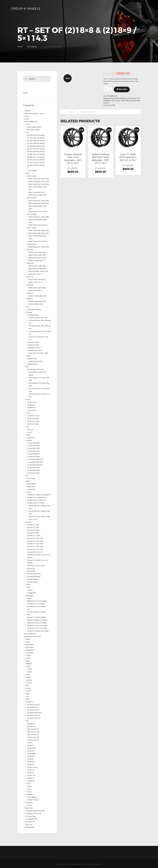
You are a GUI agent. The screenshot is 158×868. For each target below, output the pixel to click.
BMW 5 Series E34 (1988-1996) (39, 200)
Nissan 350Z (31, 485)
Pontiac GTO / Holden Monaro (37, 496)
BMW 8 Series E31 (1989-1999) (39, 246)
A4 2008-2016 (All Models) (36, 146)
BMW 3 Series (32, 176)
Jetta (29, 613)
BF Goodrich (30, 646)
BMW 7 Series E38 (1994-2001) (39, 233)
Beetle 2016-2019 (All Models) (37, 600)
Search (26, 79)
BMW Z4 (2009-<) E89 (36, 303)
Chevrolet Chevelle (33, 342)
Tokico (28, 640)
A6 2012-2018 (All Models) (36, 160)
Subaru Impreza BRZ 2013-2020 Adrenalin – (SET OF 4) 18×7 (101, 159)
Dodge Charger (32, 358)
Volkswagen (30, 594)
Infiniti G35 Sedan (33, 418)
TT (28, 168)
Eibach (28, 638)
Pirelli (28, 697)
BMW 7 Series (32, 227)
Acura (28, 124)
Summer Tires (30, 820)
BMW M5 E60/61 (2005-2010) (38, 271)
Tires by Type (29, 806)
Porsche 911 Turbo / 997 (35, 548)
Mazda (28, 434)
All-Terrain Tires (31, 814)
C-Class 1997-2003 (33, 445)
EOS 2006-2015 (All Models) (36, 605)
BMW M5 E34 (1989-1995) (37, 265)
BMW (28, 173)
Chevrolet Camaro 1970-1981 (38, 317)
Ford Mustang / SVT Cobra (125, 98)
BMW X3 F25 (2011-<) (36, 282)
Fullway (28, 665)
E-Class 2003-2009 (33, 469)
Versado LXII (31, 779)
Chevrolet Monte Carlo (34, 350)
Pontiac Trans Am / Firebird (36, 502)
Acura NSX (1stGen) (34, 130)
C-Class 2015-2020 (33, 456)
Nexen (28, 692)
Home (20, 47)
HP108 (29, 667)
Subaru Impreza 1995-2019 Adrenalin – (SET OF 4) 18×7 (73, 159)
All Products (32, 47)
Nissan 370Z (31, 488)
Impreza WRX (32, 591)
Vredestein (29, 792)
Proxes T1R (31, 768)
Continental (30, 651)
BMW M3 (30, 249)
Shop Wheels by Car (31, 121)
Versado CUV (31, 773)
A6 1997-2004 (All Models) (36, 154)
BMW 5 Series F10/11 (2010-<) (38, 211)
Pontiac (28, 491)
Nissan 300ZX (32, 483)
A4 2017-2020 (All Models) (36, 149)
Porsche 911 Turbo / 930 (35, 537)
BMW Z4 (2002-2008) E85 (37, 301)
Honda (28, 399)
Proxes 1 (30, 741)
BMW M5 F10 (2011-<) (36, 274)
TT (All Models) (32, 170)
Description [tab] (71, 112)
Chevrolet (29, 312)
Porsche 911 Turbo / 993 (35, 543)
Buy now (123, 89)
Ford (113, 98)
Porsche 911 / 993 (33, 526)
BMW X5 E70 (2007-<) (36, 290)
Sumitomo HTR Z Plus (34, 711)
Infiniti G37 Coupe (33, 420)
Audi (27, 132)
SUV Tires (29, 822)
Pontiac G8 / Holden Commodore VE (39, 494)
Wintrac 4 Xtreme (33, 798)
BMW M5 (30, 263)
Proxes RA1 (31, 754)
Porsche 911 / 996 (33, 529)
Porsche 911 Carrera (34, 534)
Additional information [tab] (88, 112)
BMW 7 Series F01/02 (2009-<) (38, 241)
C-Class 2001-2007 (33, 447)
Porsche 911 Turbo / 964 (35, 540)
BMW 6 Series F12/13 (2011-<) (38, 225)
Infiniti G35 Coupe (33, 415)
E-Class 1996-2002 (33, 466)
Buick (28, 306)
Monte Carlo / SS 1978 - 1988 (38, 352)
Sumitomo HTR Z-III (34, 716)
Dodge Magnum (32, 363)
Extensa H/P (31, 725)
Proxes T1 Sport (32, 765)
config (26, 116)
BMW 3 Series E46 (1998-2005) (39, 184)
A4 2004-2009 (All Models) (36, 143)
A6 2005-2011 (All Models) (36, 157)
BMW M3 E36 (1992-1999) (37, 255)
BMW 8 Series (32, 244)
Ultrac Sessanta (32, 795)
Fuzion (28, 673)
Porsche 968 (31, 570)
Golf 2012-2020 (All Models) (36, 610)
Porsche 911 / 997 (33, 532)
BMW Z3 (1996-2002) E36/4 (38, 295)
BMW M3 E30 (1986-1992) (37, 252)
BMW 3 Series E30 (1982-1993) (39, 179)
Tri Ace (28, 782)
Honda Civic (31, 404)
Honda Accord (32, 401)
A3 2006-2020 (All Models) (36, 135)
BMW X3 (30, 276)
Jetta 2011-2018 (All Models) (37, 616)
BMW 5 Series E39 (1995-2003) (39, 203)
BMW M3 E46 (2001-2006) (37, 257)
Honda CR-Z (31, 407)
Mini (27, 475)
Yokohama (29, 801)
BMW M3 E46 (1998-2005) (37, 195)
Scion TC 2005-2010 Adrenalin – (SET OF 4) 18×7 (128, 157)
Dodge (28, 355)
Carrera (29, 784)
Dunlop (28, 657)
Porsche (28, 521)
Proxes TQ (30, 771)
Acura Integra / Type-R (34, 127)
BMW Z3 (30, 293)
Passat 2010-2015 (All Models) (37, 621)
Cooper (28, 654)
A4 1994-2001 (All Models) (36, 138)
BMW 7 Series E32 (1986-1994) (39, 230)
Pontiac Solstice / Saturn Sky (36, 499)
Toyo (27, 719)
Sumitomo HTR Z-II (33, 714)
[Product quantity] (109, 89)
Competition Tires (32, 817)
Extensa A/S (31, 722)
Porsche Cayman (33, 581)
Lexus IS (30, 431)
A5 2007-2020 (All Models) (36, 151)
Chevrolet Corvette (33, 344)
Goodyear (29, 678)
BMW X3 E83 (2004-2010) (37, 279)
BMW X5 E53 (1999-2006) (37, 287)
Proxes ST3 (31, 760)
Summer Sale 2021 (31, 632)
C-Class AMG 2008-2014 (35, 464)
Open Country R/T (33, 738)
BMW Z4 (30, 298)
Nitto (27, 695)
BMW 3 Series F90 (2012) (37, 192)
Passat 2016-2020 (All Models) (37, 624)
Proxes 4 (30, 744)
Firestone (29, 662)
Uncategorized (29, 825)
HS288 (29, 670)
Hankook (29, 681)
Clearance (28, 111)
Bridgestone (30, 648)
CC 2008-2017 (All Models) (36, 602)
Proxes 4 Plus (31, 746)
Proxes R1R (31, 749)
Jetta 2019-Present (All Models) (37, 619)
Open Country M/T (33, 735)
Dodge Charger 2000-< (36, 361)
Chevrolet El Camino (34, 347)
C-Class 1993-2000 (33, 442)
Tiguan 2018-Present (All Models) (38, 629)
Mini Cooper (31, 477)
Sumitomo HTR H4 (33, 708)
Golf (28, 608)
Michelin (29, 689)
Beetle (29, 597)
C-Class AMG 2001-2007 (35, 461)
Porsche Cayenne (33, 578)
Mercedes (29, 439)
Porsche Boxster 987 (34, 575)
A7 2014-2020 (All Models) (36, 162)
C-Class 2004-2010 (33, 450)
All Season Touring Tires (33, 811)
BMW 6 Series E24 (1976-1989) (39, 217)
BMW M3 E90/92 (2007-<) (37, 260)
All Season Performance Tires (35, 809)
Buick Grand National (34, 309)
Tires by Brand (29, 643)
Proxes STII (31, 763)
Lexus (28, 426)
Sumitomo (29, 700)
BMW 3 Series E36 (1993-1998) (39, 181)
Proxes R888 (31, 752)
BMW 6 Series (32, 214)
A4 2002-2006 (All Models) (36, 141)
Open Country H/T (33, 733)
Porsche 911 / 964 (33, 524)
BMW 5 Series (32, 198)
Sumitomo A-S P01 (33, 703)
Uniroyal (28, 790)
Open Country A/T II (34, 730)
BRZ (29, 586)
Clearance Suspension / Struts (34, 113)
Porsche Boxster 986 (34, 572)
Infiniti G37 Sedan (33, 423)
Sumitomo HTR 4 (33, 706)
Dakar (29, 787)
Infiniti (28, 412)
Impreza (30, 589)
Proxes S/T (30, 757)
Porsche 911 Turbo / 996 (35, 545)
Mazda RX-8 (31, 437)
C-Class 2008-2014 (33, 453)
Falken (28, 659)
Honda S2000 (32, 409)
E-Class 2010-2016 (33, 472)
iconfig (27, 119)
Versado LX (31, 776)
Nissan (28, 480)
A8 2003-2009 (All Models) (36, 165)
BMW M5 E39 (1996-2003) (37, 268)
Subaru (28, 583)
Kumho (28, 686)
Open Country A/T (33, 727)
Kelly (27, 684)
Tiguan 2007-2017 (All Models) (37, 627)
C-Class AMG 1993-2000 (35, 458)
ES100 (29, 803)
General (28, 676)
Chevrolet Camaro (33, 314)
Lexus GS (30, 428)
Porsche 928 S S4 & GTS (35, 551)
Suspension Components (33, 635)
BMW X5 (30, 284)
